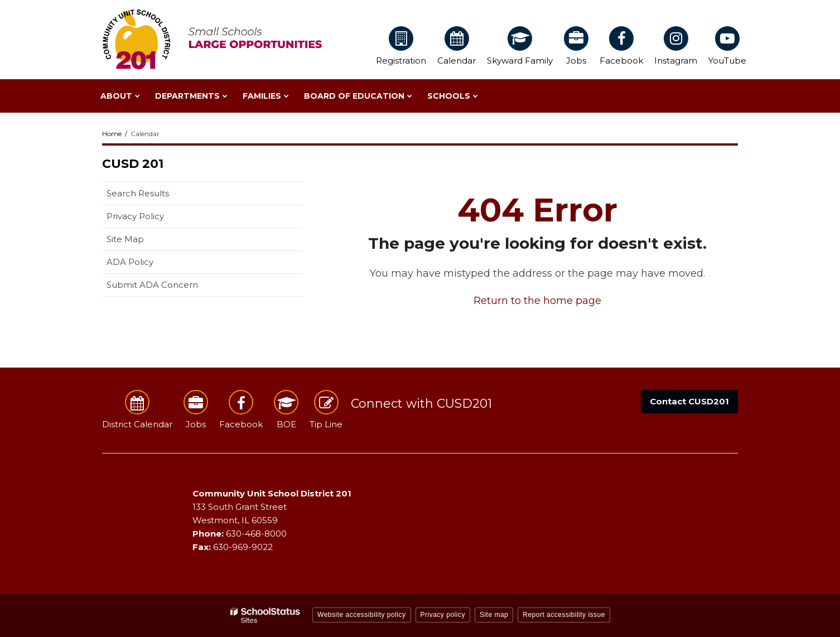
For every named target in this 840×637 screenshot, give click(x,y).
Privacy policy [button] (443, 615)
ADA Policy (130, 262)
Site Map (125, 239)
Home (112, 134)
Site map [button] (494, 615)
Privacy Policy (135, 216)
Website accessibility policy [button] (362, 615)
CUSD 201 (133, 164)
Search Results (138, 193)
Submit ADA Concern (152, 285)
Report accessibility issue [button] (564, 615)
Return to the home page (537, 301)
